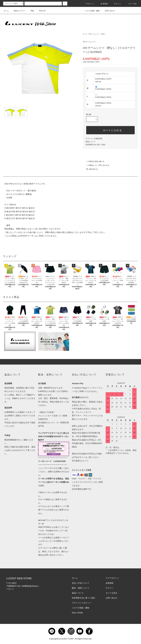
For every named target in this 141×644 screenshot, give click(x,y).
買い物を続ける (90, 169)
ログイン (116, 4)
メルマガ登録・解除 (90, 11)
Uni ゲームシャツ (94, 34)
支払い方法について (81, 583)
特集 (31, 11)
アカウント (88, 4)
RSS (74, 613)
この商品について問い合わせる (96, 165)
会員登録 (103, 4)
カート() (131, 4)
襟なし (104, 34)
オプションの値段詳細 (94, 139)
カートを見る (111, 593)
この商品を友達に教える (94, 161)
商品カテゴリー (18, 11)
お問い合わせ (108, 11)
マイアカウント (112, 578)
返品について (91, 142)
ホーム (6, 11)
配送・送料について (81, 588)
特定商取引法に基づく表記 (96, 145)
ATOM (80, 613)
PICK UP (41, 11)
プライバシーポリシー (82, 603)
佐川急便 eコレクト (80, 461)
